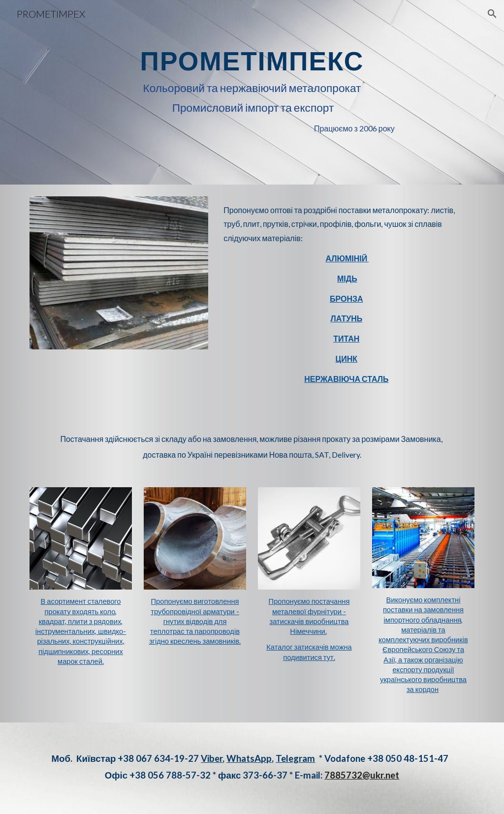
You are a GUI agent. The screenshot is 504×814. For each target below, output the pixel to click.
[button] (492, 14)
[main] (252, 92)
